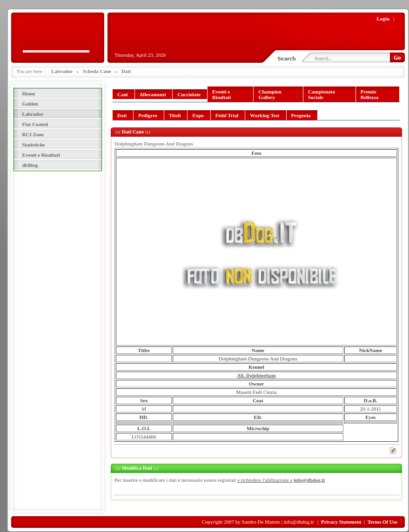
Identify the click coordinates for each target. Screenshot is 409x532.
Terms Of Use (382, 522)
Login (383, 19)
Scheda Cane (97, 71)
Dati (126, 71)
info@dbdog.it (309, 480)
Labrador (62, 71)
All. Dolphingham (256, 375)
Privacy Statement (341, 522)
